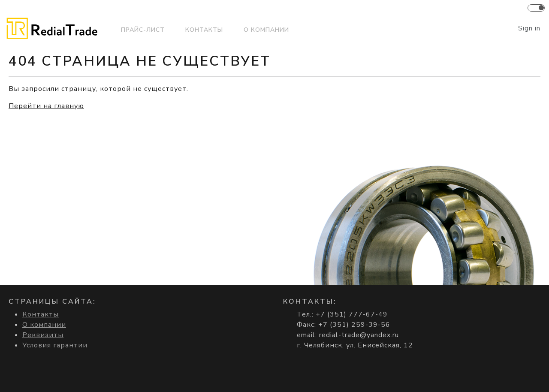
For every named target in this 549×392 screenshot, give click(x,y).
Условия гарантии (55, 345)
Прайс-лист (143, 30)
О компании (266, 30)
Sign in (529, 28)
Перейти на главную (46, 106)
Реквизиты (43, 335)
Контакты (204, 30)
